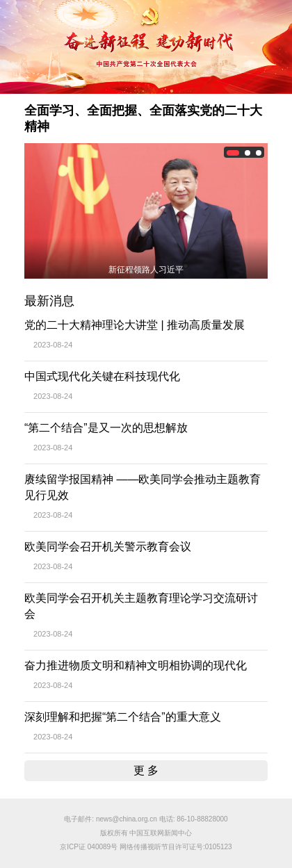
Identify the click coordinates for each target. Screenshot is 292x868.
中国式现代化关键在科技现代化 (102, 376)
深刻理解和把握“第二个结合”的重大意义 (123, 717)
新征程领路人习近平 (146, 270)
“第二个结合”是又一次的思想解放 (106, 428)
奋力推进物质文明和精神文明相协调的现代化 (136, 665)
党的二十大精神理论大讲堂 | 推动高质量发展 (135, 325)
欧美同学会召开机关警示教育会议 (108, 547)
